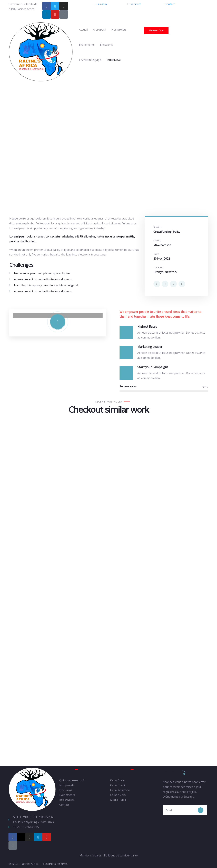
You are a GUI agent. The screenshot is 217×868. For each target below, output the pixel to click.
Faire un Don (156, 30)
